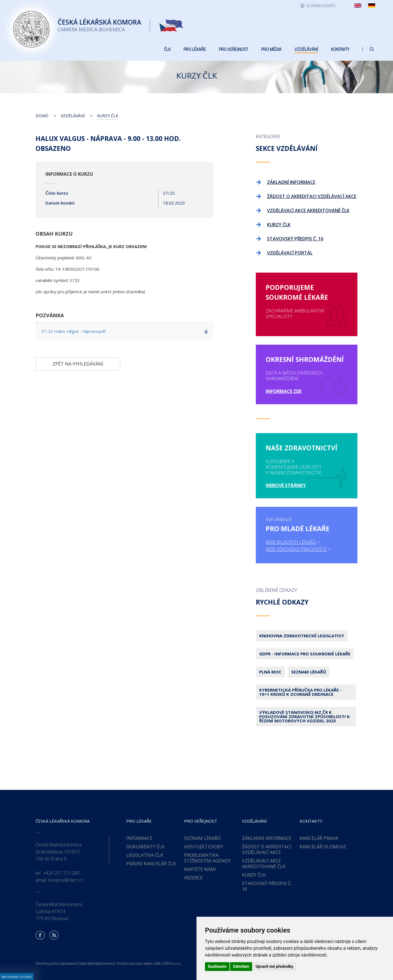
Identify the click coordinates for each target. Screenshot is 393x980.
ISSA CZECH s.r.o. (168, 963)
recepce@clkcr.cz (65, 880)
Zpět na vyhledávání (78, 364)
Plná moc (270, 672)
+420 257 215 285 (61, 873)
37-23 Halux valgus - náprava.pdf (73, 331)
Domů (42, 116)
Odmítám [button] (241, 966)
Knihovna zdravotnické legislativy (302, 636)
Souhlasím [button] (217, 966)
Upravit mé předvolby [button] (274, 966)
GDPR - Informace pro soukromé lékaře (305, 654)
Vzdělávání (73, 116)
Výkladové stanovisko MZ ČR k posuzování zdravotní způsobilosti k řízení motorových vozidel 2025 (304, 716)
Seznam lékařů (309, 672)
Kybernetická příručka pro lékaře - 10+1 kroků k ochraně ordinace (300, 692)
